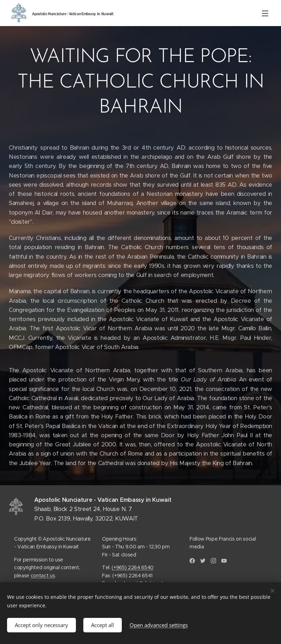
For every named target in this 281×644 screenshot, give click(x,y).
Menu (265, 13)
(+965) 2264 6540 (133, 567)
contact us (43, 575)
